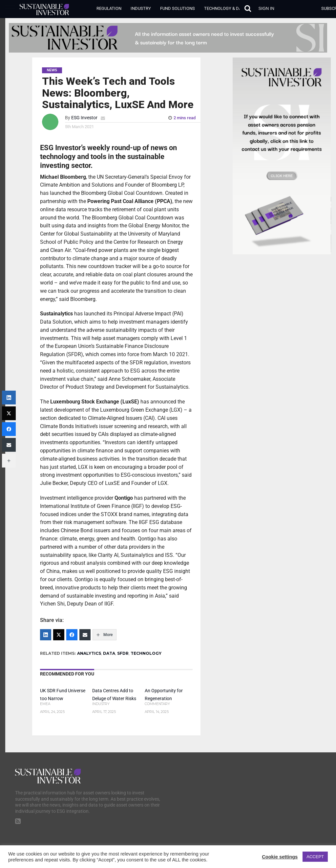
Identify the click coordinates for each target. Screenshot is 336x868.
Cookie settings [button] (280, 857)
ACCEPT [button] (315, 857)
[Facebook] (72, 635)
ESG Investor (84, 118)
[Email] (85, 635)
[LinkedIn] (46, 635)
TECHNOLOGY (146, 653)
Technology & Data (225, 8)
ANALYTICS (89, 653)
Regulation (109, 8)
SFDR (123, 653)
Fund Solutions (178, 8)
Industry (141, 8)
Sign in (266, 8)
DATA (109, 653)
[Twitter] (59, 635)
